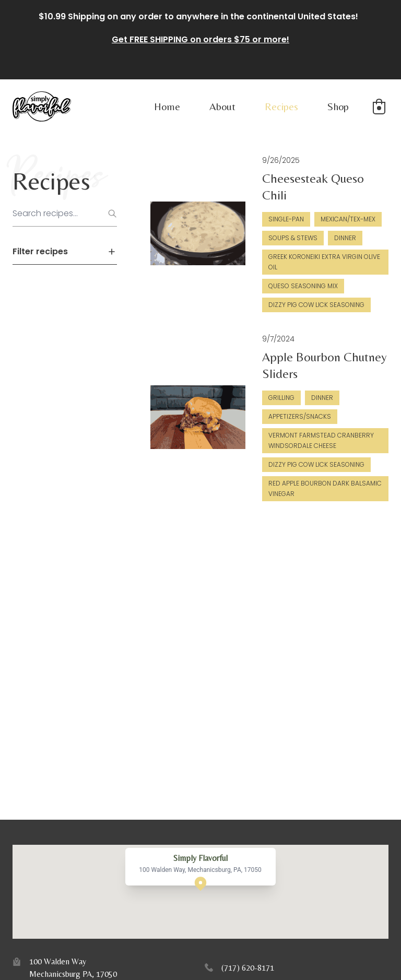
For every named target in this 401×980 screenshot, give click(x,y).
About (222, 106)
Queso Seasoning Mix (303, 286)
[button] (379, 107)
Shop (338, 106)
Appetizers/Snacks (300, 416)
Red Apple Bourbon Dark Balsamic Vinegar (325, 488)
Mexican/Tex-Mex (348, 219)
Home (167, 106)
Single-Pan (286, 219)
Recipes (281, 106)
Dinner (345, 238)
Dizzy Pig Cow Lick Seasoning (316, 305)
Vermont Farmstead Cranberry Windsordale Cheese (321, 440)
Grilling (281, 398)
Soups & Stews (293, 238)
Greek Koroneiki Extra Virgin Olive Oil (324, 262)
